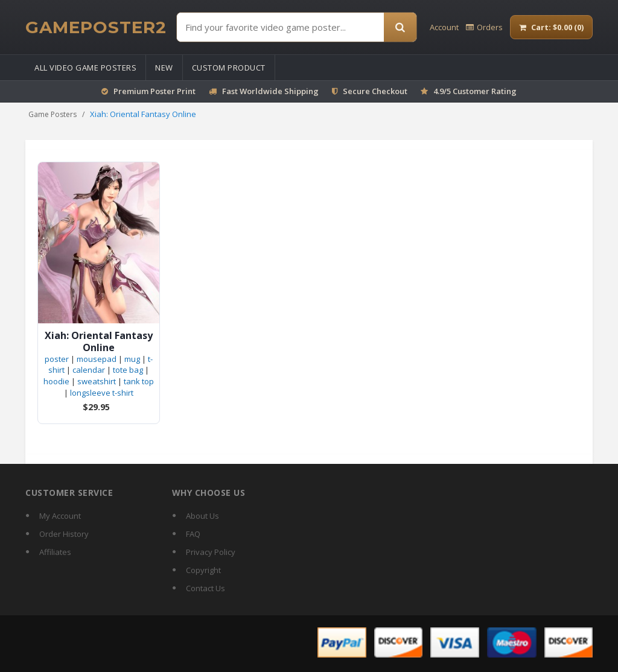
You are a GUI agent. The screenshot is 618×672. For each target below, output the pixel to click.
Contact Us (205, 588)
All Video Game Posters (85, 68)
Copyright (203, 570)
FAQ (193, 534)
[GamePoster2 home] (96, 27)
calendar (89, 370)
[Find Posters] (280, 27)
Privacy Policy (211, 552)
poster (57, 359)
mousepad (97, 359)
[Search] (400, 27)
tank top (139, 381)
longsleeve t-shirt (102, 393)
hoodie (56, 381)
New (164, 68)
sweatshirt (97, 381)
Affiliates (55, 552)
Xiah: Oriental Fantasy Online (99, 341)
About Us (202, 516)
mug (132, 359)
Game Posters (53, 114)
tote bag (128, 370)
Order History (64, 534)
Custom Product (229, 68)
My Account (60, 516)
